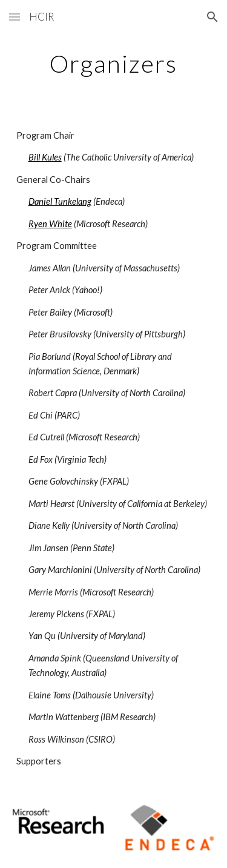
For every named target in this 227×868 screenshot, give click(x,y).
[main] (114, 64)
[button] (15, 17)
